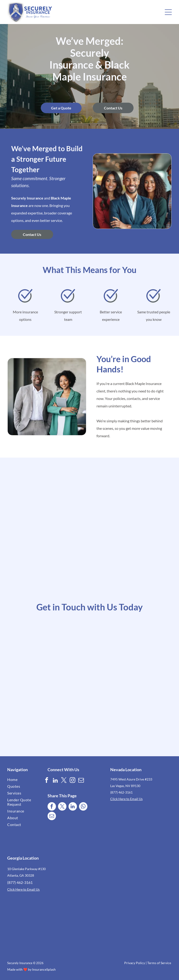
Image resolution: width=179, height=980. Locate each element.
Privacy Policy (135, 963)
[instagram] (72, 781)
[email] (81, 781)
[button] (168, 12)
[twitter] (64, 781)
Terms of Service (159, 963)
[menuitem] (21, 779)
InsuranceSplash (44, 969)
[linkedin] (55, 781)
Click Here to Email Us (126, 799)
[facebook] (47, 781)
